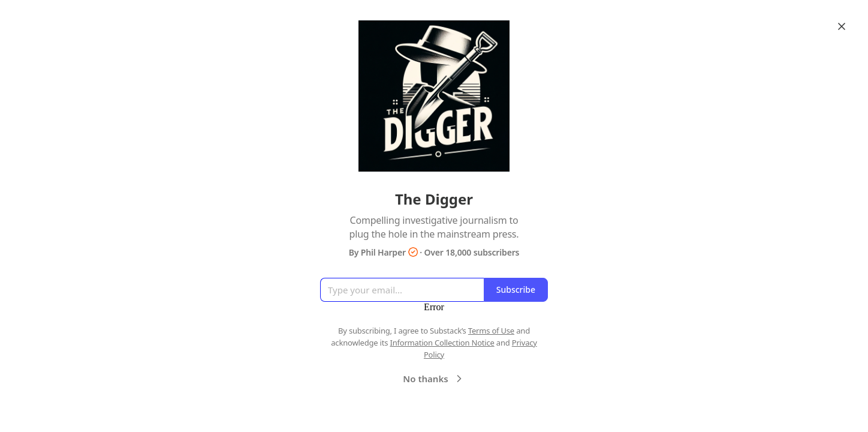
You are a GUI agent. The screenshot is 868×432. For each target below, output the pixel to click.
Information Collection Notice (442, 343)
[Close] (842, 26)
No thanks (434, 379)
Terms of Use (491, 331)
